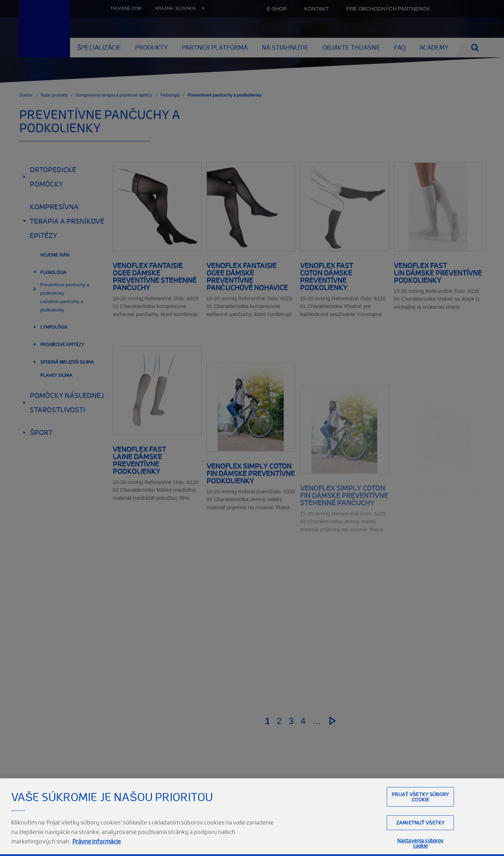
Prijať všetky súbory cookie (420, 813)
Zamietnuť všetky (420, 838)
